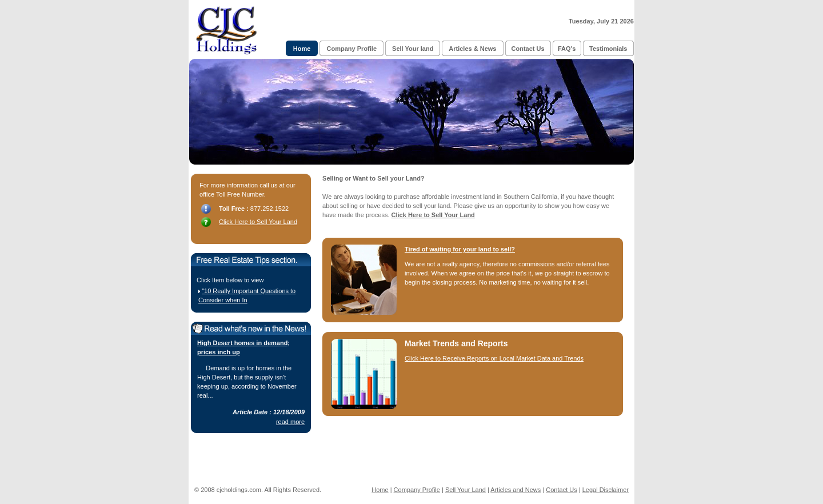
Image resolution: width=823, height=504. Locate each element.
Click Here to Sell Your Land (258, 222)
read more (290, 422)
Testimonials (608, 49)
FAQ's (567, 49)
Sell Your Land (466, 490)
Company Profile (352, 49)
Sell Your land (413, 49)
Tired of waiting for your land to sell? (460, 249)
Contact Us (528, 49)
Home (302, 49)
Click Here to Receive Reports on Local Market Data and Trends (494, 358)
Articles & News (472, 49)
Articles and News (516, 490)
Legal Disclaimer (606, 490)
